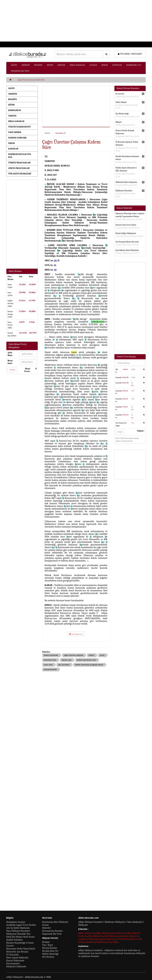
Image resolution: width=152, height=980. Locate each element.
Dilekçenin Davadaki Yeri (18, 934)
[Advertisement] (76, 21)
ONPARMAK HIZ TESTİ (20, 71)
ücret (102, 655)
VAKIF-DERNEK (15, 132)
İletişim (46, 942)
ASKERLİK (26, 65)
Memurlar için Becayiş (17, 952)
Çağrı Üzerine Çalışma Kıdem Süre (31, 80)
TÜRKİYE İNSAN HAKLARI (19, 163)
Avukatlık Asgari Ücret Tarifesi (21, 925)
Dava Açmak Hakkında (17, 958)
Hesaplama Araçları (16, 922)
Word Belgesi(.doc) (76, 634)
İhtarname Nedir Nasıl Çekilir (21, 949)
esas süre (48, 665)
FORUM (105, 65)
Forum (45, 925)
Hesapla (12, 370)
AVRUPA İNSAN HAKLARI (19, 168)
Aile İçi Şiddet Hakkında (18, 928)
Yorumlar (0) (60, 133)
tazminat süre (50, 660)
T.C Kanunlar (13, 955)
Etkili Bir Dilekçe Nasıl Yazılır (20, 937)
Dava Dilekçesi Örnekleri (18, 931)
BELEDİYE (38, 65)
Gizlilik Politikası (14, 940)
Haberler (47, 928)
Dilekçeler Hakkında (16, 966)
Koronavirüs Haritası (52, 931)
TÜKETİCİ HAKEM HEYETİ (19, 127)
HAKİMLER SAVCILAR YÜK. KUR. (20, 156)
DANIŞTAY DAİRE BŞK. (18, 138)
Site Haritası (48, 957)
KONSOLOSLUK (15, 110)
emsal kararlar (50, 669)
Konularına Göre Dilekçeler (55, 922)
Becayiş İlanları (50, 948)
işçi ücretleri (64, 665)
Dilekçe (48, 133)
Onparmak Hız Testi (52, 934)
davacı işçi (66, 660)
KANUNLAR (117, 65)
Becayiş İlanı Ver (50, 951)
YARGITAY (61, 65)
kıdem (91, 655)
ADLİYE (14, 65)
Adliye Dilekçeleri (15, 977)
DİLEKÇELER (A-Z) (134, 65)
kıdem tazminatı (51, 655)
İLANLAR (93, 65)
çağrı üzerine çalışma (73, 655)
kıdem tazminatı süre (86, 660)
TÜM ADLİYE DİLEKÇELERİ (20, 174)
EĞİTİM (50, 65)
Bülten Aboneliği (50, 954)
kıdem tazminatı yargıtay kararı (89, 665)
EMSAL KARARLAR (77, 65)
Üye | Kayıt (48, 945)
